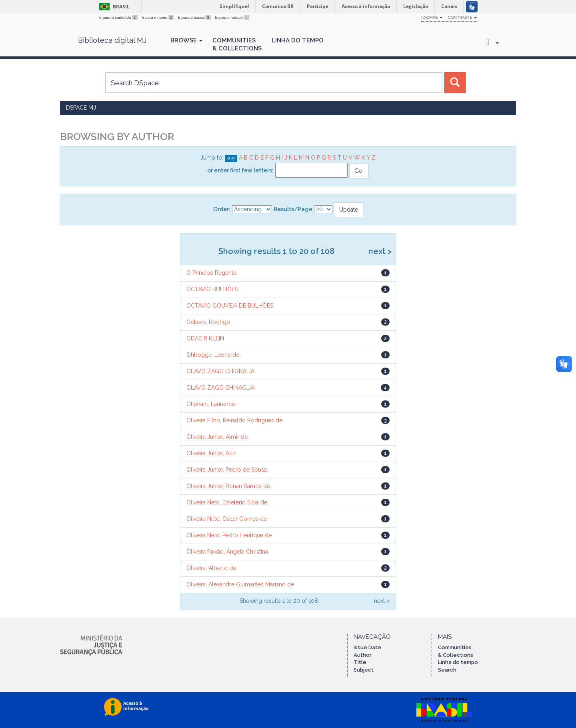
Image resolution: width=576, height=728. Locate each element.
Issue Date (367, 647)
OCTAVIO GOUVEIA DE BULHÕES (230, 306)
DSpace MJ (81, 108)
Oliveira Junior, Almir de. (218, 437)
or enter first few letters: (240, 170)
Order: (222, 209)
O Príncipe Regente (211, 273)
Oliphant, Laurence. (211, 404)
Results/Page (293, 209)
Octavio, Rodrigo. (209, 322)
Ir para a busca (195, 17)
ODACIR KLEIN (205, 338)
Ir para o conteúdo (119, 17)
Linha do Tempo (298, 40)
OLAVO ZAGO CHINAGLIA (220, 388)
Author (363, 655)
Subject (364, 670)
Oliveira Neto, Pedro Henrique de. (230, 535)
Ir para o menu (158, 17)
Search (447, 670)
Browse (186, 40)
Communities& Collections (237, 44)
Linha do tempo (458, 662)
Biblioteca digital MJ (112, 40)
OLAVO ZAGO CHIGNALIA (220, 371)
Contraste (463, 17)
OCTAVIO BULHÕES (212, 289)
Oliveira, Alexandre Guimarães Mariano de (240, 584)
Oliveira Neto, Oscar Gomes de (227, 519)
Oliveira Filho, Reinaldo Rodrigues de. (235, 420)
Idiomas (432, 17)
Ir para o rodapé (232, 17)
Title (360, 662)
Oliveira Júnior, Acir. (211, 453)
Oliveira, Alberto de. (212, 568)
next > (380, 251)
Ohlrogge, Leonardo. (214, 355)
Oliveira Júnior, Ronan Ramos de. (229, 486)
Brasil (113, 7)
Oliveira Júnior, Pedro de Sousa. (227, 470)
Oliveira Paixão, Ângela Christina (227, 552)
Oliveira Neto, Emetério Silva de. (227, 502)
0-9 (231, 158)
